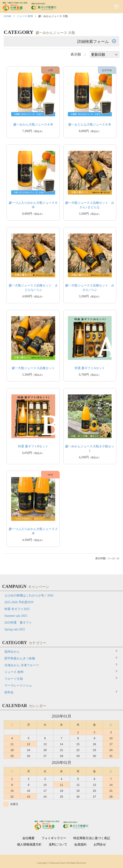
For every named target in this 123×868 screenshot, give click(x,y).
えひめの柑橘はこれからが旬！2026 (29, 595)
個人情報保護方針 (29, 845)
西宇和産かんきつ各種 (20, 658)
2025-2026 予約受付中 (19, 602)
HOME (8, 16)
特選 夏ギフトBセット (33, 446)
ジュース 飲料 (25, 16)
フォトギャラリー (54, 838)
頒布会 (9, 692)
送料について (58, 845)
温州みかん (12, 652)
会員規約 (80, 845)
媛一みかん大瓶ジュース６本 (33, 125)
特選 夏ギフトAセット (90, 368)
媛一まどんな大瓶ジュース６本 (90, 125)
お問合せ (100, 845)
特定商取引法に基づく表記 (92, 838)
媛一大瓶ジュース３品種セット (33, 368)
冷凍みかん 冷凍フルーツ (22, 665)
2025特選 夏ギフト (18, 623)
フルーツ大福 (14, 679)
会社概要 (28, 838)
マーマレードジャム (18, 686)
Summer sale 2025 (16, 616)
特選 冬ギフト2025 (17, 609)
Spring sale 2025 (15, 629)
